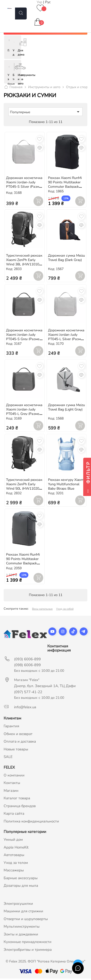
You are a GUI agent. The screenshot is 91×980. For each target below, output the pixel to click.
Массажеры (14, 872)
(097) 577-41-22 (28, 693)
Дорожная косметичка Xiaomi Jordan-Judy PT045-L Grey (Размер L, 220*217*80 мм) (24, 413)
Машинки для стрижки (23, 913)
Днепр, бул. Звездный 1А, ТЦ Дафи (45, 687)
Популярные (45, 113)
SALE (8, 758)
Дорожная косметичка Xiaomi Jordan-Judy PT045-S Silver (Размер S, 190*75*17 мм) (25, 186)
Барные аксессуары (21, 879)
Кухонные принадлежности (28, 943)
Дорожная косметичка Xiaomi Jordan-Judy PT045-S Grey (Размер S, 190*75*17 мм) (24, 338)
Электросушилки (18, 905)
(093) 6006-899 (27, 661)
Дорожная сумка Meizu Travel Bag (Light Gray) (66, 409)
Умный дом (13, 841)
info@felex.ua (25, 709)
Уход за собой (65, 610)
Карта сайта (14, 815)
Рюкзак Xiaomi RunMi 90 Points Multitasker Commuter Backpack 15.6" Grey (23, 563)
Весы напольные (42, 610)
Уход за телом (16, 864)
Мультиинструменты (22, 928)
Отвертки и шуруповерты (26, 920)
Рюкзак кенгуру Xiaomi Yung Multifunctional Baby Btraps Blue (66, 486)
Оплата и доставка (20, 743)
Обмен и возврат (18, 735)
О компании (14, 776)
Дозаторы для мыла (21, 887)
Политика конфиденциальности (31, 822)
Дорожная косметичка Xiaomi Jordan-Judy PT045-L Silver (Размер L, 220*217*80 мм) (66, 338)
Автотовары (14, 856)
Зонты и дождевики (21, 935)
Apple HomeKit (16, 849)
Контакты (12, 784)
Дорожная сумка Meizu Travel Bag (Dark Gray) (66, 259)
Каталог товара (17, 800)
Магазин (11, 792)
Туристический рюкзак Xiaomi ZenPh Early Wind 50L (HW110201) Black (24, 488)
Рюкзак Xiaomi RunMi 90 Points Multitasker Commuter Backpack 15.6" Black (65, 186)
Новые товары (16, 750)
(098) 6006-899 (27, 666)
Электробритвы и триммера (28, 951)
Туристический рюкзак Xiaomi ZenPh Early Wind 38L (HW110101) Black (24, 264)
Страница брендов (20, 807)
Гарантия (11, 728)
